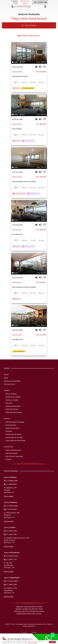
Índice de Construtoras (14, 412)
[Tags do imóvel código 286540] (29, 273)
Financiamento (11, 425)
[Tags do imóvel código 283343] (29, 96)
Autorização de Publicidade (15, 440)
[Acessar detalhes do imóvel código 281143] (29, 192)
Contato (8, 459)
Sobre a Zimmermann (13, 450)
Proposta (9, 431)
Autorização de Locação (14, 437)
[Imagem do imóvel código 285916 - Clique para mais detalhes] (29, 53)
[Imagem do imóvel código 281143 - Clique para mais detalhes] (29, 158)
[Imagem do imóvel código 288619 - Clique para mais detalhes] (29, 316)
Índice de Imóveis (12, 409)
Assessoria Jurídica (12, 428)
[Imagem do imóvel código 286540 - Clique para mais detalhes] (29, 264)
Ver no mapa (9, 496)
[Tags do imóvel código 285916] (29, 62)
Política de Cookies (32, 643)
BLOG (6, 378)
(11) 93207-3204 (11, 556)
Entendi (52, 642)
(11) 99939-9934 (11, 506)
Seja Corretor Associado (14, 456)
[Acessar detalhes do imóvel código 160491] (29, 245)
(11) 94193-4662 (11, 581)
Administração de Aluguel (15, 422)
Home (6, 374)
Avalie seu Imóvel (12, 400)
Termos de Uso (9, 384)
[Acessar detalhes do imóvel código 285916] (29, 87)
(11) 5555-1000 (10, 531)
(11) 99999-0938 (11, 481)
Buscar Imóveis (29, 25)
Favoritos (9, 403)
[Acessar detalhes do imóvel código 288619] (29, 350)
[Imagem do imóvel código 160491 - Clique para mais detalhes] (29, 211)
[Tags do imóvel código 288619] (29, 325)
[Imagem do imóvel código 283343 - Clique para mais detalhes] (29, 105)
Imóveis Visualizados (13, 406)
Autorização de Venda (13, 434)
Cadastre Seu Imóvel (13, 397)
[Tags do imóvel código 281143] (29, 167)
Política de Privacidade (12, 381)
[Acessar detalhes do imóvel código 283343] (29, 140)
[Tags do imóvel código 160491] (29, 220)
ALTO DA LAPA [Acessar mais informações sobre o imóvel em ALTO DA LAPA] (17, 67)
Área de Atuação (11, 453)
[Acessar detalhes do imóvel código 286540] (29, 298)
